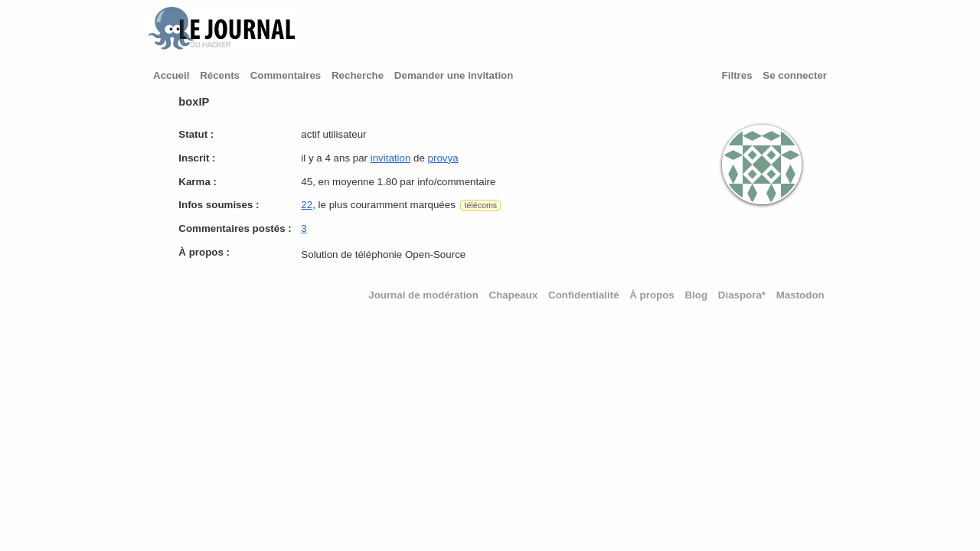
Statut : (196, 134)
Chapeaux (514, 295)
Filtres (737, 75)
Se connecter (795, 75)
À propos (652, 295)
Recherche (358, 75)
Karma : (198, 182)
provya (443, 158)
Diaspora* (742, 295)
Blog (696, 295)
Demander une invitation (454, 75)
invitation (391, 158)
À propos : (204, 252)
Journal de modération (423, 295)
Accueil (171, 75)
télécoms (480, 205)
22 (307, 205)
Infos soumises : (219, 205)
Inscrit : (197, 158)
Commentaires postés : (235, 228)
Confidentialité (584, 295)
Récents (220, 75)
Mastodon (800, 295)
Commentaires (286, 75)
